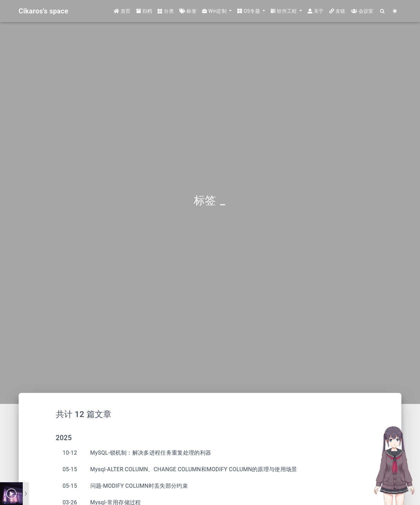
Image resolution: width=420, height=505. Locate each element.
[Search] (383, 11)
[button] (217, 11)
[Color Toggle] (395, 11)
